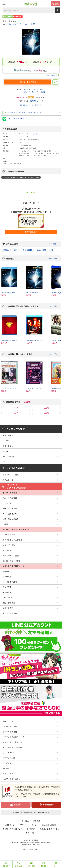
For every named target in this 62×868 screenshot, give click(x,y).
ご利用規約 (31, 829)
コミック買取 (8, 503)
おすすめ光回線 (9, 758)
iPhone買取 (7, 598)
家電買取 (6, 571)
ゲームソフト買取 (10, 508)
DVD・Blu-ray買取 (10, 519)
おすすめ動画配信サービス (13, 737)
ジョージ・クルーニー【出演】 (35, 92)
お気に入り (19, 866)
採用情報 (37, 821)
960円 (46, 413)
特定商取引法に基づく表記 (31, 845)
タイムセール (8, 480)
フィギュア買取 (9, 535)
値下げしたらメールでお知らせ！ (31, 105)
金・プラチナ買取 (10, 613)
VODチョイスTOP (10, 726)
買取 (57, 4)
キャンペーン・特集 (11, 475)
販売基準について (37, 101)
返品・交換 (41, 250)
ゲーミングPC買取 (10, 582)
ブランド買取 (8, 608)
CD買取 (6, 524)
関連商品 (33, 258)
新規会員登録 (48, 805)
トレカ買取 (7, 550)
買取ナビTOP (8, 721)
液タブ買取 (7, 587)
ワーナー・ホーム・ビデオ (28, 134)
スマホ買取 (7, 592)
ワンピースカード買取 (11, 561)
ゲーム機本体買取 (10, 514)
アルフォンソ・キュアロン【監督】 (22, 24)
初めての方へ (8, 774)
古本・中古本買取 (10, 498)
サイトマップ (31, 833)
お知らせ (6, 768)
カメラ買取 (7, 577)
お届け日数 (27, 250)
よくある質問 (33, 244)
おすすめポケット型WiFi (12, 747)
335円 (46, 408)
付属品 (6, 250)
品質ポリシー (11, 825)
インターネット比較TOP (12, 742)
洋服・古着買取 (9, 603)
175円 (16, 408)
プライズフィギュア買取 (12, 540)
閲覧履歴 (43, 866)
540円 (16, 413)
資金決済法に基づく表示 (49, 829)
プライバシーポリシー (29, 825)
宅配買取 (17, 805)
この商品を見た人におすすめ (33, 354)
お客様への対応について (13, 829)
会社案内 (25, 821)
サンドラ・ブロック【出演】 (34, 90)
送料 (16, 250)
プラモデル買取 (9, 545)
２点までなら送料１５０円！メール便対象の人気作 (21, 177)
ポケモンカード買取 (11, 556)
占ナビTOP (7, 763)
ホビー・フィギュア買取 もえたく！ (17, 529)
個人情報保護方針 (49, 825)
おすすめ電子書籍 (10, 732)
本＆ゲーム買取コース (11, 493)
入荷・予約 (31, 866)
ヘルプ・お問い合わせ (11, 779)
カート (56, 866)
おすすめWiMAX (9, 753)
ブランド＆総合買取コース (13, 566)
